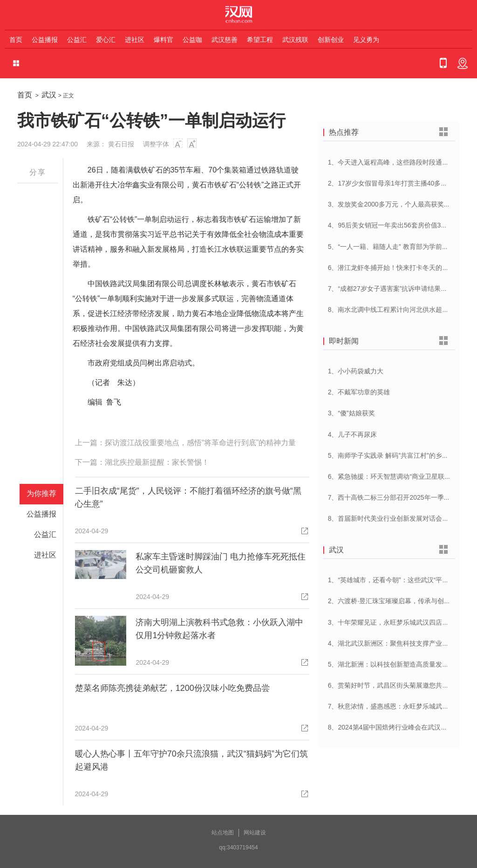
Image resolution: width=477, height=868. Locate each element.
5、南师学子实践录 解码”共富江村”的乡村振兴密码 (401, 455)
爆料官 (164, 40)
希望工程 (260, 40)
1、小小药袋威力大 (356, 371)
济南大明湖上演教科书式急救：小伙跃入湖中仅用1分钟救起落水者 (219, 629)
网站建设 (255, 833)
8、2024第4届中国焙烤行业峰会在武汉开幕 (391, 727)
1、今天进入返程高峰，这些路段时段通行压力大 (398, 162)
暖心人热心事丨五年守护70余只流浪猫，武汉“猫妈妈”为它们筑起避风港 (191, 760)
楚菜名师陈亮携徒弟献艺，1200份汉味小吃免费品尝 (172, 688)
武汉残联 (295, 40)
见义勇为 (366, 40)
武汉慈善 (225, 40)
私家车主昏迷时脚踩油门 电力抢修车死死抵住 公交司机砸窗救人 (221, 563)
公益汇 (77, 40)
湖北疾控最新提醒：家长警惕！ (157, 462)
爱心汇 (106, 40)
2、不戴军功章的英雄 (359, 392)
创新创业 (331, 40)
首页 (16, 40)
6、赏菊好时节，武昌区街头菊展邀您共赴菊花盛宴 (402, 685)
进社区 (135, 40)
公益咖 (192, 40)
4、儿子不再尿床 (353, 434)
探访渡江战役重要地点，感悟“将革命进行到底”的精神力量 (201, 443)
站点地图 (223, 833)
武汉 (49, 95)
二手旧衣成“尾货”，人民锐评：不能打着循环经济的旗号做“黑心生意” (188, 497)
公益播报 (45, 40)
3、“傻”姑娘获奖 (351, 413)
